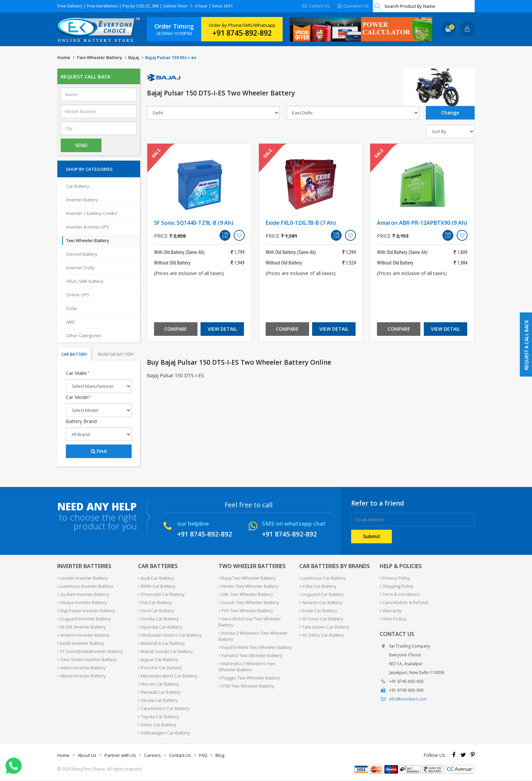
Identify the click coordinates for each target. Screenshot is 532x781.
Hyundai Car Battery (160, 627)
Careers (153, 755)
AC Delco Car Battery (322, 635)
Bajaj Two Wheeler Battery (247, 578)
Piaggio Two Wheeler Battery (249, 678)
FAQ (203, 755)
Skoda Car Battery (158, 700)
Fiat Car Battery (155, 602)
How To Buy (393, 619)
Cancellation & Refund (404, 602)
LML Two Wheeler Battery (246, 594)
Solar (72, 308)
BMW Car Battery (157, 586)
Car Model (79, 397)
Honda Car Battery (158, 619)
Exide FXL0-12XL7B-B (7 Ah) (301, 223)
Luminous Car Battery (323, 578)
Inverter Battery (82, 200)
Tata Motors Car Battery (164, 708)
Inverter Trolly (80, 268)
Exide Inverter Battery (81, 643)
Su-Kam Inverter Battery (83, 594)
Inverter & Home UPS (88, 227)
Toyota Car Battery (159, 716)
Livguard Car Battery (321, 594)
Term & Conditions (400, 594)
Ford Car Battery (156, 611)
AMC (71, 322)
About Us (87, 755)
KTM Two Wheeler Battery (246, 686)
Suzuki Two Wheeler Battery (249, 602)
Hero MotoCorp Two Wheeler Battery (250, 622)
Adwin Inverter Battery (82, 668)
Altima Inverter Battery (82, 676)
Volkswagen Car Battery (164, 733)
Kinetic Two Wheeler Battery (249, 586)
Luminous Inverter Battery (85, 586)
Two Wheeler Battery (99, 57)
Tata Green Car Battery (324, 627)
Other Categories (84, 335)
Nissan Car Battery (159, 684)
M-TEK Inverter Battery (82, 627)
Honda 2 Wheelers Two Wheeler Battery (253, 636)
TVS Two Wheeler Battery (246, 611)
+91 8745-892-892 (242, 33)
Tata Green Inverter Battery (87, 659)
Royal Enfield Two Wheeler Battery (255, 647)
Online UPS (78, 295)
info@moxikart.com (408, 699)
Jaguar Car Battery (158, 659)
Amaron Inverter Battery (83, 635)
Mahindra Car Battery (161, 643)
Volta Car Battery (318, 586)
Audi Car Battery (156, 578)
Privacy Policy (395, 578)
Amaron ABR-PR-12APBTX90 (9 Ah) (422, 223)
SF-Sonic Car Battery (321, 619)
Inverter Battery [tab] (116, 354)
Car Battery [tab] (74, 354)
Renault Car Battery (159, 692)
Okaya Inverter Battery (82, 602)
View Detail (222, 329)
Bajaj (134, 57)
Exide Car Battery (318, 611)
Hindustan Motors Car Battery (170, 635)
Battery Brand (81, 421)
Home (64, 57)
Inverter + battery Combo (92, 213)
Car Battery (78, 186)
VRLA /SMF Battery (85, 281)
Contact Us (316, 6)
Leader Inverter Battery (83, 578)
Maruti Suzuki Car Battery (166, 651)
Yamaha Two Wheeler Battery (250, 655)
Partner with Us (120, 755)
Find (99, 451)
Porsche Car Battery (160, 668)
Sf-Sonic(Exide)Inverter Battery (90, 651)
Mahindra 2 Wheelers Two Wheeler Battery (247, 667)
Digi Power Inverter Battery (86, 611)
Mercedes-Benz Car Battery (168, 676)
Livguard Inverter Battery (84, 619)
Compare (176, 329)
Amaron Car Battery (321, 602)
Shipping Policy (396, 586)
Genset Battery (82, 254)
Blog (220, 755)
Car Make (78, 373)
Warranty (391, 611)
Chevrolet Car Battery (161, 594)
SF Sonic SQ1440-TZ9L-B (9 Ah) (194, 223)
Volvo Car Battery (157, 725)
